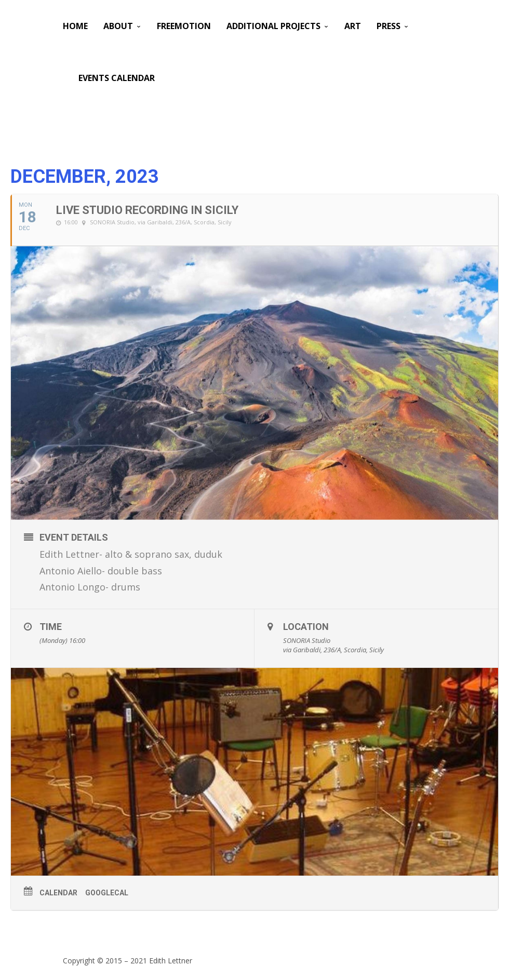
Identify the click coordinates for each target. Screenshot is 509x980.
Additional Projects (273, 26)
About (118, 26)
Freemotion (184, 26)
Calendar (58, 893)
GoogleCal (107, 893)
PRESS (389, 26)
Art (353, 26)
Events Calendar (117, 78)
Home (75, 26)
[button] (262, 555)
